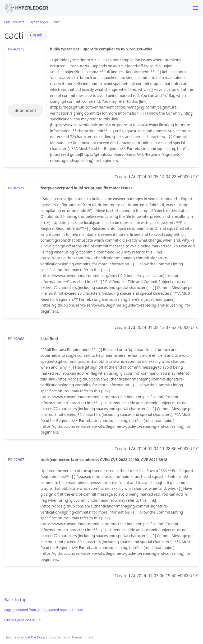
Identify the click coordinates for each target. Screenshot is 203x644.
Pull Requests (14, 22)
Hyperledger (39, 22)
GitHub (36, 35)
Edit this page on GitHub (22, 620)
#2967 (19, 460)
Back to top (15, 600)
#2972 (19, 49)
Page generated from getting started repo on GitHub (43, 610)
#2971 (19, 188)
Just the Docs (34, 637)
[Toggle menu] (196, 8)
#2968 (19, 339)
